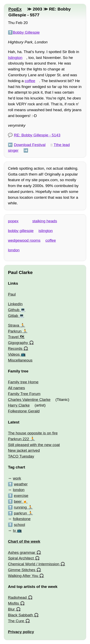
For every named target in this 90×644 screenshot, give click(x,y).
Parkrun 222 (18, 439)
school (19, 525)
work (17, 478)
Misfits (13, 603)
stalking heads (45, 221)
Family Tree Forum (24, 394)
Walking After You (23, 576)
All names (16, 388)
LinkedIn (15, 304)
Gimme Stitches (21, 570)
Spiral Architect (21, 558)
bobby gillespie (21, 231)
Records (15, 349)
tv (14, 531)
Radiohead (17, 597)
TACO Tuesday (21, 456)
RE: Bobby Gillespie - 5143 (37, 135)
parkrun (20, 513)
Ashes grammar (21, 553)
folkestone (22, 519)
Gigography (18, 343)
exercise (21, 496)
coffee (30, 81)
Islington (15, 58)
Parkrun (15, 331)
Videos (14, 354)
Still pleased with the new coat (34, 445)
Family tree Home (23, 382)
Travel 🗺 (16, 337)
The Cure (16, 621)
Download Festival (30, 145)
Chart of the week (24, 541)
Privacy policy (21, 632)
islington (46, 231)
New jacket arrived (24, 450)
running (20, 507)
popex (13, 221)
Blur (11, 609)
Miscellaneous (20, 360)
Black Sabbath (20, 615)
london (14, 250)
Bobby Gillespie (26, 32)
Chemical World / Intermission (34, 564)
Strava (13, 325)
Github (14, 310)
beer (18, 501)
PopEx (15, 9)
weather (21, 484)
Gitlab (13, 316)
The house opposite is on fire (33, 433)
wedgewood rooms (24, 240)
